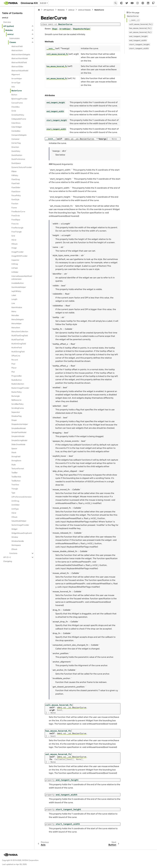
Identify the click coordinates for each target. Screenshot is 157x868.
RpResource (16, 400)
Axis (13, 87)
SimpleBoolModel (19, 428)
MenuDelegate (18, 319)
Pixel (13, 364)
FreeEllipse (16, 220)
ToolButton (16, 481)
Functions (13, 553)
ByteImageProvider (19, 99)
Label (14, 295)
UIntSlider (16, 505)
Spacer (14, 448)
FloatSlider (16, 187)
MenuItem (16, 328)
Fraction (15, 204)
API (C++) (7, 557)
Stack (14, 452)
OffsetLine (16, 356)
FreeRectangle (17, 228)
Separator (16, 412)
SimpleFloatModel (19, 432)
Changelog (8, 561)
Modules (9, 30)
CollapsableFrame (19, 119)
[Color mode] (122, 3)
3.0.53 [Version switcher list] (43, 3)
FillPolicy (15, 175)
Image (14, 248)
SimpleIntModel (18, 436)
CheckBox (16, 107)
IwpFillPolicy (16, 291)
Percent (15, 360)
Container (16, 139)
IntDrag (15, 264)
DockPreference (18, 159)
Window (15, 537)
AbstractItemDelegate (21, 54)
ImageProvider (18, 252)
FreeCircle (16, 216)
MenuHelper (17, 323)
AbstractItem (17, 50)
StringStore (16, 461)
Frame (14, 208)
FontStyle (15, 199)
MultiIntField (17, 348)
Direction (15, 147)
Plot (13, 372)
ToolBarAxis (16, 477)
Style (14, 465)
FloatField (15, 183)
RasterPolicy (17, 392)
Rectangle (16, 396)
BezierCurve (17, 91)
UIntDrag (15, 501)
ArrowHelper (17, 79)
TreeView (15, 485)
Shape (14, 420)
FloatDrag (16, 179)
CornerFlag (16, 143)
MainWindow (17, 307)
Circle (14, 111)
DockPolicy (16, 151)
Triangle (15, 489)
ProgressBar (17, 376)
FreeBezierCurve (18, 212)
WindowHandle (18, 541)
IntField (14, 268)
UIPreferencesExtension (21, 497)
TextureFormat (18, 469)
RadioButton (17, 380)
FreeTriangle (17, 232)
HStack (14, 244)
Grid (13, 236)
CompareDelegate (19, 135)
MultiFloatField (18, 340)
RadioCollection (18, 384)
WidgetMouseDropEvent (22, 533)
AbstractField (17, 46)
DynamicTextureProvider (22, 167)
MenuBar (15, 315)
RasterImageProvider (20, 388)
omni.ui (10, 34)
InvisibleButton (18, 283)
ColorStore (16, 123)
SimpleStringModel (19, 440)
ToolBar (15, 473)
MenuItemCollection (20, 331)
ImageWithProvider (20, 256)
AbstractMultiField (19, 62)
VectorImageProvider (20, 525)
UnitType (15, 509)
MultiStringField (18, 352)
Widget (14, 529)
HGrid (14, 240)
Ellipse (14, 171)
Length (14, 299)
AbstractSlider (17, 66)
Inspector (15, 260)
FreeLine (15, 224)
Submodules (14, 38)
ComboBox (16, 131)
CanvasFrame (17, 103)
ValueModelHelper (19, 521)
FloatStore (16, 191)
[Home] (39, 10)
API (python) (9, 26)
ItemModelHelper (19, 287)
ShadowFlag (16, 416)
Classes (13, 42)
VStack (14, 517)
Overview (7, 22)
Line (13, 303)
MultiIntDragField (19, 344)
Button (14, 95)
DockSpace (16, 163)
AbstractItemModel (20, 58)
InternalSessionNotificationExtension (22, 278)
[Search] (116, 3)
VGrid (14, 513)
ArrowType (16, 83)
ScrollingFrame (18, 408)
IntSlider (15, 272)
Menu (14, 311)
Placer (14, 368)
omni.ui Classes (84, 10)
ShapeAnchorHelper (20, 424)
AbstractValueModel (20, 71)
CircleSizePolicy (18, 115)
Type (13, 493)
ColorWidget (17, 127)
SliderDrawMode (18, 444)
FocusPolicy (16, 195)
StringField (16, 456)
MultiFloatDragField (20, 336)
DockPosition (17, 155)
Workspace (16, 545)
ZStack (14, 549)
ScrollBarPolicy (17, 404)
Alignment (16, 74)
